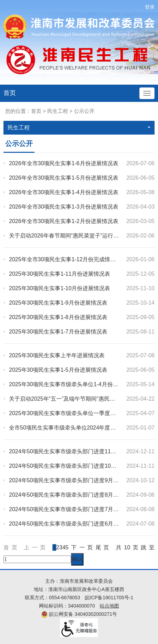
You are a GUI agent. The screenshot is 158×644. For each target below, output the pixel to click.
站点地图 (109, 606)
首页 (10, 93)
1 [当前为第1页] (54, 547)
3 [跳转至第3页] (61, 547)
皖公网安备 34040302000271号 (79, 614)
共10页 (129, 547)
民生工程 (58, 111)
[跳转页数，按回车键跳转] (37, 559)
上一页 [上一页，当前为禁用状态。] (38, 547)
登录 (150, 7)
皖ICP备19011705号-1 (109, 598)
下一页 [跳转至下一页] (82, 547)
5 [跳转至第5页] (67, 547)
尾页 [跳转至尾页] (104, 547)
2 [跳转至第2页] (58, 547)
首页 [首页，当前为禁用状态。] (14, 547)
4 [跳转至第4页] (64, 547)
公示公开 (84, 111)
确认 (77, 559)
